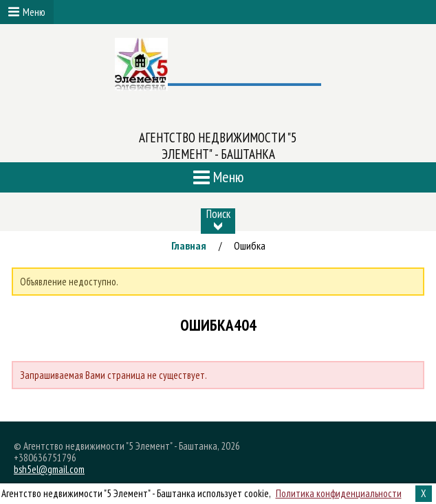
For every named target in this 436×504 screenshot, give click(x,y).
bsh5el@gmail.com (49, 469)
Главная (189, 245)
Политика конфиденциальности (339, 493)
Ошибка (250, 245)
